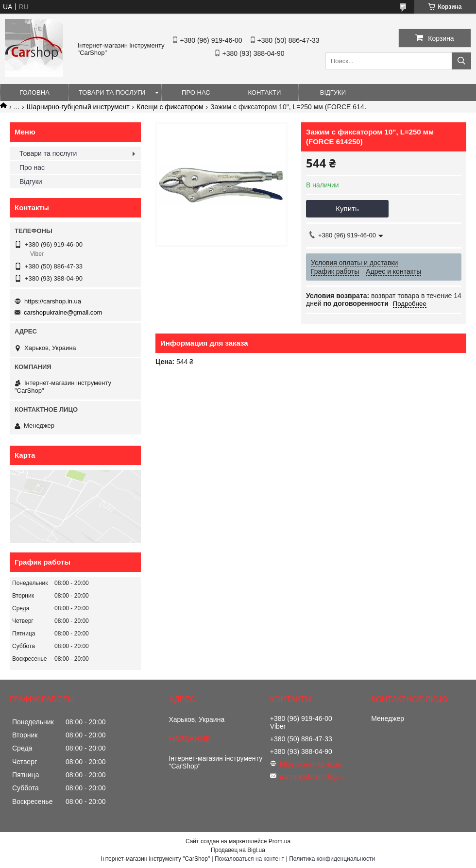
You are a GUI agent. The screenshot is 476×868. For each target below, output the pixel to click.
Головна (34, 92)
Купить (347, 209)
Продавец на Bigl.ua (238, 850)
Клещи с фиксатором (170, 107)
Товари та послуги (112, 92)
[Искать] (461, 61)
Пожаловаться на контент (249, 859)
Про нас (196, 92)
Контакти (264, 92)
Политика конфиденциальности (332, 859)
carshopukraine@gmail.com (63, 312)
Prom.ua (280, 841)
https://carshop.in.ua (53, 301)
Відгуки (333, 92)
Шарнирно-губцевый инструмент (78, 107)
